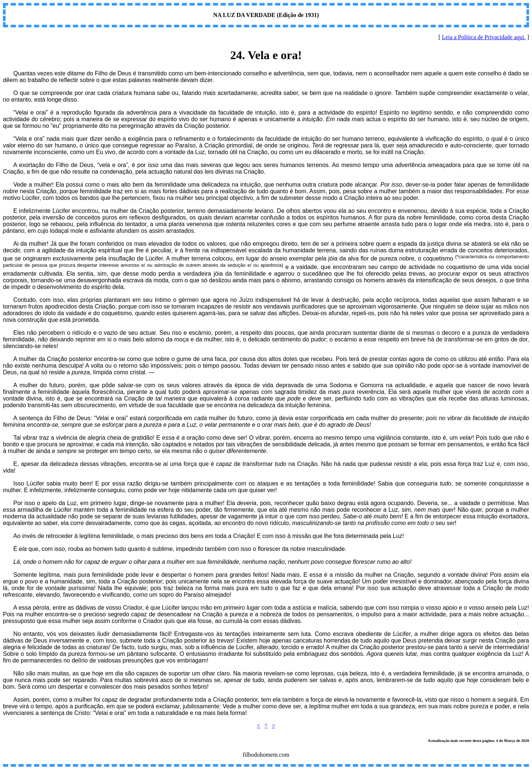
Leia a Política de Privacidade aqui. (484, 37)
